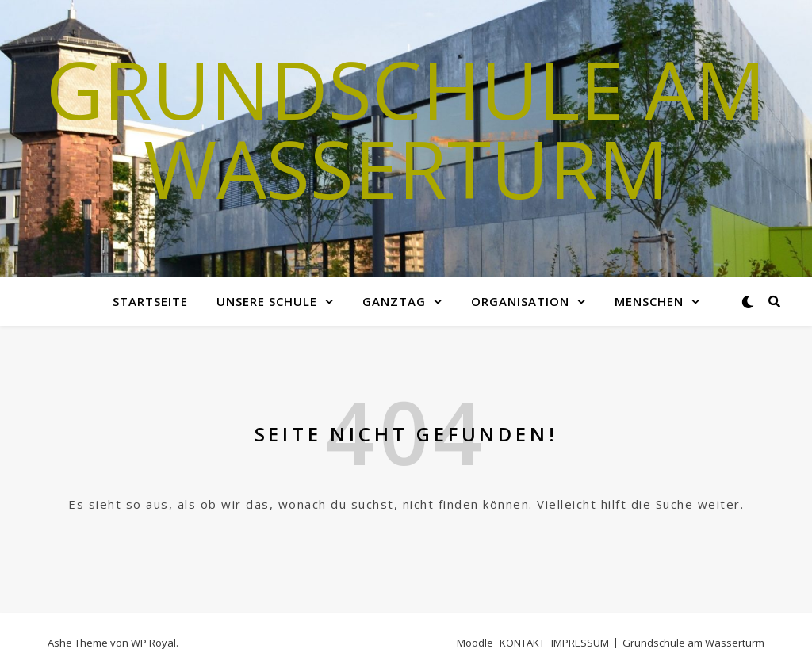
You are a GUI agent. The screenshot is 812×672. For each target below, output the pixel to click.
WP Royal (153, 643)
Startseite (150, 301)
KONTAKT (522, 643)
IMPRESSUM (580, 643)
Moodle (475, 643)
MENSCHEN (649, 301)
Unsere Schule (267, 301)
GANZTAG (394, 301)
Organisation (520, 301)
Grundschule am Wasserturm (406, 128)
